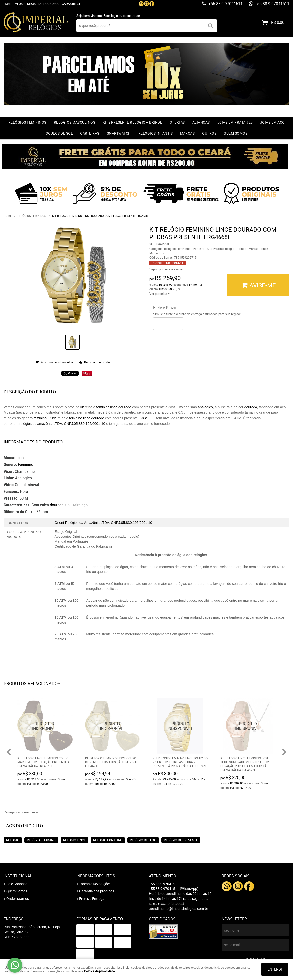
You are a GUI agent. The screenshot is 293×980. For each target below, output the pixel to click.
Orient (59, 523)
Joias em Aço (273, 122)
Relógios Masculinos (75, 122)
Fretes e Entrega (92, 899)
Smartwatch (119, 133)
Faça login (111, 16)
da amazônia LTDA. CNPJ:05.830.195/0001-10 (69, 424)
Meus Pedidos (25, 4)
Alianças (201, 122)
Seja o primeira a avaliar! (166, 269)
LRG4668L (147, 418)
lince (114, 407)
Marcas (187, 133)
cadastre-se (131, 16)
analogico (205, 407)
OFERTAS (177, 122)
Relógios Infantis (156, 133)
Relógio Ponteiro (108, 840)
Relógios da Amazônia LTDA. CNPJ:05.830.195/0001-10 (109, 523)
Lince (21, 458)
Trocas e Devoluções (95, 884)
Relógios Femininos (27, 122)
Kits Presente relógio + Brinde (132, 122)
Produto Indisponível (45, 726)
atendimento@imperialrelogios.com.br (179, 908)
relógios (26, 424)
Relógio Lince (74, 840)
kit (82, 407)
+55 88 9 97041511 (225, 4)
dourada (57, 505)
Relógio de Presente (181, 840)
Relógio (13, 840)
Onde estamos (18, 899)
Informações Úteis (96, 876)
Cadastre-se (71, 4)
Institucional (18, 876)
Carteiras (90, 133)
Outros (209, 133)
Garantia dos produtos (97, 891)
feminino (103, 407)
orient (14, 424)
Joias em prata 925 (235, 122)
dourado (125, 407)
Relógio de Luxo (143, 840)
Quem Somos (236, 133)
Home (8, 4)
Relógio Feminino (41, 840)
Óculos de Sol (59, 133)
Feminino (26, 464)
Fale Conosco (49, 4)
